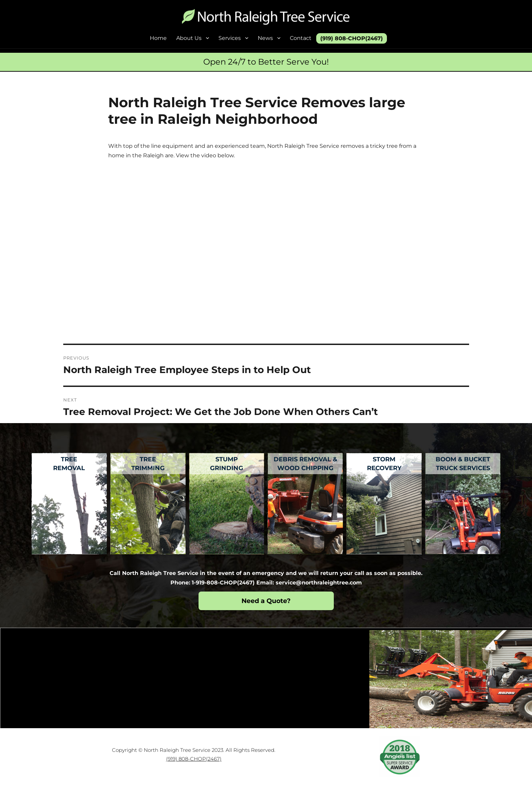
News (265, 38)
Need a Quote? (266, 601)
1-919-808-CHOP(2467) (223, 583)
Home (158, 38)
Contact (301, 38)
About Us (189, 38)
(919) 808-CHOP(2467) (352, 38)
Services (230, 38)
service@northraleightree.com (319, 583)
